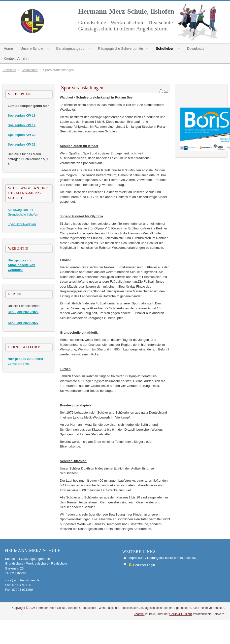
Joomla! (139, 614)
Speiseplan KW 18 (22, 115)
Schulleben (30, 70)
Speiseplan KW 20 (22, 135)
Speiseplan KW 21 (22, 144)
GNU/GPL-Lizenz (181, 614)
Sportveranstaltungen (82, 88)
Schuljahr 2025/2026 (23, 312)
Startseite (9, 70)
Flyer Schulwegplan (22, 224)
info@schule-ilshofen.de (22, 580)
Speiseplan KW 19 (22, 125)
